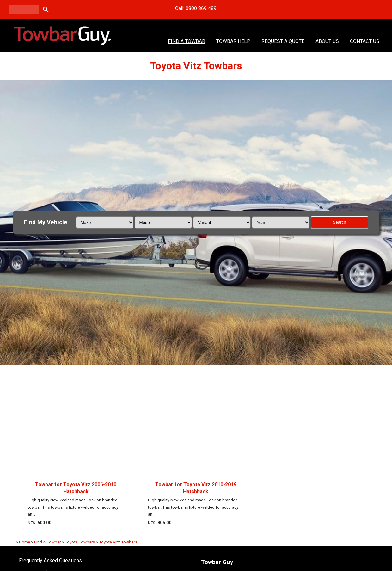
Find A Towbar (187, 41)
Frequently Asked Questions (50, 560)
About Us (327, 41)
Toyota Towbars (80, 542)
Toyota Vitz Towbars (118, 542)
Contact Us (365, 41)
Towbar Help (233, 41)
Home (24, 542)
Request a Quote (283, 41)
